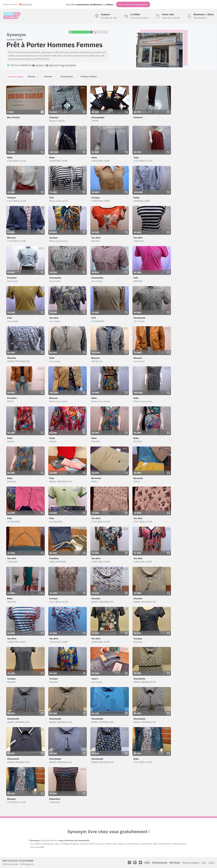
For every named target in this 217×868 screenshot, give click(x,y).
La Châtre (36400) (15, 39)
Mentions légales (191, 862)
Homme (50, 76)
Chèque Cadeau (90, 76)
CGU (204, 862)
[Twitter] (140, 862)
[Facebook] (129, 862)
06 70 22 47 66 (101, 32)
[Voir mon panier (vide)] (168, 16)
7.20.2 (211, 862)
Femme (34, 76)
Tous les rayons (15, 77)
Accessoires (68, 76)
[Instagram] (135, 862)
